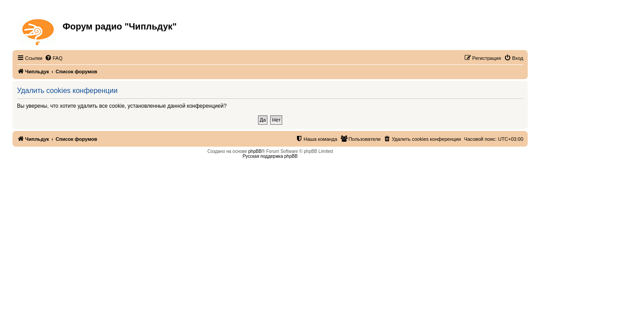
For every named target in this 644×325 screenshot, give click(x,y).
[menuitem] (54, 58)
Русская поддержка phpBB (270, 156)
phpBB (255, 151)
